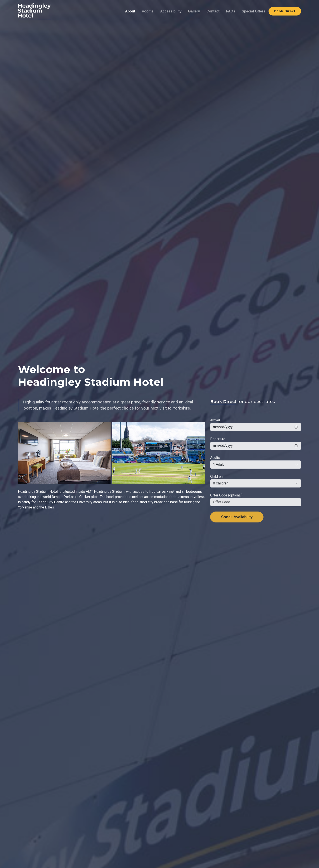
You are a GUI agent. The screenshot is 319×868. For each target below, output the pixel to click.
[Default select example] (256, 475)
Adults (215, 468)
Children (216, 487)
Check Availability (237, 527)
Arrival (215, 430)
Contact (213, 11)
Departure (218, 449)
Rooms (148, 11)
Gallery (194, 11)
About (130, 11)
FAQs (231, 11)
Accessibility (171, 11)
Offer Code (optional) (226, 505)
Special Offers (253, 11)
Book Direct (285, 11)
